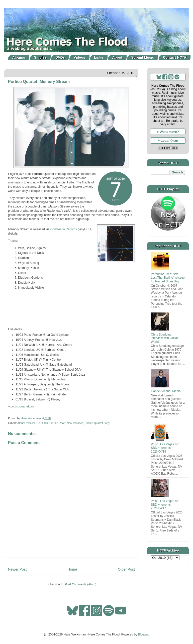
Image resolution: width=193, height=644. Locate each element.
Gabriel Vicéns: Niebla (166, 391)
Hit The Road (57, 423)
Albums (19, 57)
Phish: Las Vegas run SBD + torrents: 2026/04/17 (165, 505)
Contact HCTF (175, 57)
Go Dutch (42, 423)
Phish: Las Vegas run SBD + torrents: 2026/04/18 (165, 448)
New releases (75, 423)
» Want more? (168, 132)
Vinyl (107, 423)
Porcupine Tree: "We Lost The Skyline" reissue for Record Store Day (168, 278)
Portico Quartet (94, 423)
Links (99, 57)
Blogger (143, 634)
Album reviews (26, 423)
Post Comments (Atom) (81, 584)
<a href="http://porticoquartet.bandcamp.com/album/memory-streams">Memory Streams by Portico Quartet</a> (71, 308)
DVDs (60, 57)
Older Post (126, 569)
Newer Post (17, 569)
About (117, 57)
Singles (40, 57)
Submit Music (143, 57)
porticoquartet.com (23, 406)
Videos (79, 57)
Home (72, 569)
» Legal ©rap (168, 140)
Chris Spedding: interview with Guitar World (164, 338)
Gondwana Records (64, 229)
